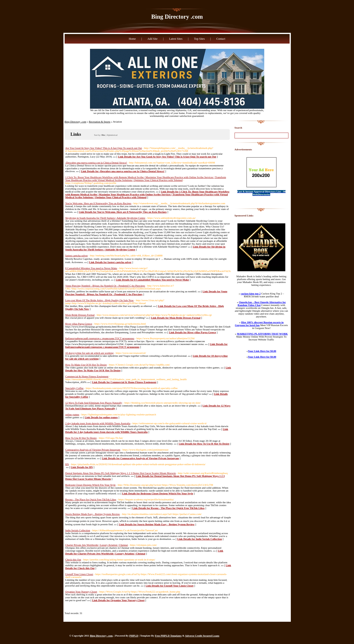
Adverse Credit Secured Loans (202, 636)
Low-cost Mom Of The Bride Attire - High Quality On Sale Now (100, 300)
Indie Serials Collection (78, 530)
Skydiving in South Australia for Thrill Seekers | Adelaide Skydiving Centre (105, 218)
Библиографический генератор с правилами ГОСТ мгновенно (100, 338)
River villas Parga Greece (79, 324)
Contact (221, 39)
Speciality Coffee (74, 388)
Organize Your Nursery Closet (81, 592)
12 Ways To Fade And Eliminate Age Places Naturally (94, 403)
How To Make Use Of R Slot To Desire (86, 365)
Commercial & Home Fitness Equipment (87, 376)
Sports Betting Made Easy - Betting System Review (93, 514)
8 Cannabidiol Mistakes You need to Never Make (91, 268)
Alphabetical (112, 135)
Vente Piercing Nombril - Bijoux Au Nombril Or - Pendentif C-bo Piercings (105, 286)
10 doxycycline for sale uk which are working (90, 353)
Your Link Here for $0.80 (262, 351)
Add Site (152, 39)
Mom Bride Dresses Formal (80, 315)
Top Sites (199, 39)
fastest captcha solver (77, 255)
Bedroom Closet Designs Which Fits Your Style (90, 485)
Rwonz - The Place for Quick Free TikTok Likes (91, 499)
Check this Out (73, 559)
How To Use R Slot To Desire (81, 438)
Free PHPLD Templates (168, 636)
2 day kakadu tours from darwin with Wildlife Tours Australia (98, 423)
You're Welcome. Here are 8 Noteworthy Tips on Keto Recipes (98, 203)
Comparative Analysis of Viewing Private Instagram (93, 450)
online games (72, 414)
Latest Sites (176, 39)
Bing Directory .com (177, 17)
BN (67, 464)
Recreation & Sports (100, 122)
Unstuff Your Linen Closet (79, 574)
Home (132, 39)
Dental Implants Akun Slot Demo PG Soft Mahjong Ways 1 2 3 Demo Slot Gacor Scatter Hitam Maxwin (121, 473)
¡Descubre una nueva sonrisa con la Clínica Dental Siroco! (96, 163)
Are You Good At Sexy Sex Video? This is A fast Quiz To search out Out (104, 148)
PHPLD (134, 636)
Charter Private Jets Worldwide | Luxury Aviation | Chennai (97, 545)
